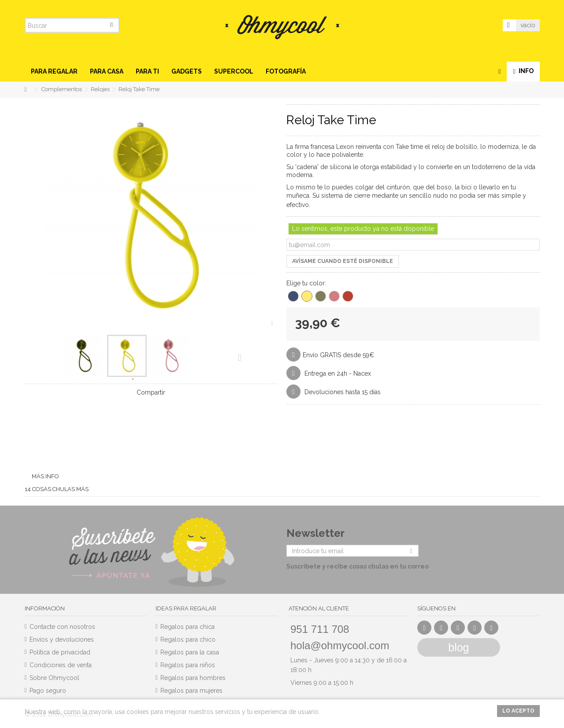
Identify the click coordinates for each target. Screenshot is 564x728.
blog (458, 647)
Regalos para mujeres (191, 691)
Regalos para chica (187, 627)
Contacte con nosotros (62, 627)
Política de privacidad (60, 652)
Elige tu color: (307, 283)
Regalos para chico (188, 639)
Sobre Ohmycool (54, 678)
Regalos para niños (188, 665)
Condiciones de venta (61, 665)
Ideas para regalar (186, 608)
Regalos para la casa (190, 652)
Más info (45, 476)
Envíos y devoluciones (62, 639)
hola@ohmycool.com (340, 645)
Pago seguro (48, 691)
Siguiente (239, 357)
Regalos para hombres (193, 678)
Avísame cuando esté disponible (343, 261)
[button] (54, 72)
